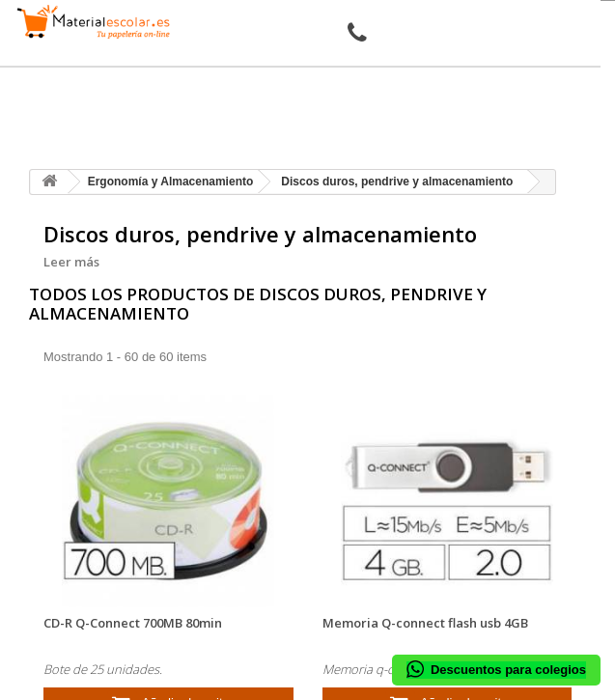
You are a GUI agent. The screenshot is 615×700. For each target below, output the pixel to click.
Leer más (71, 262)
